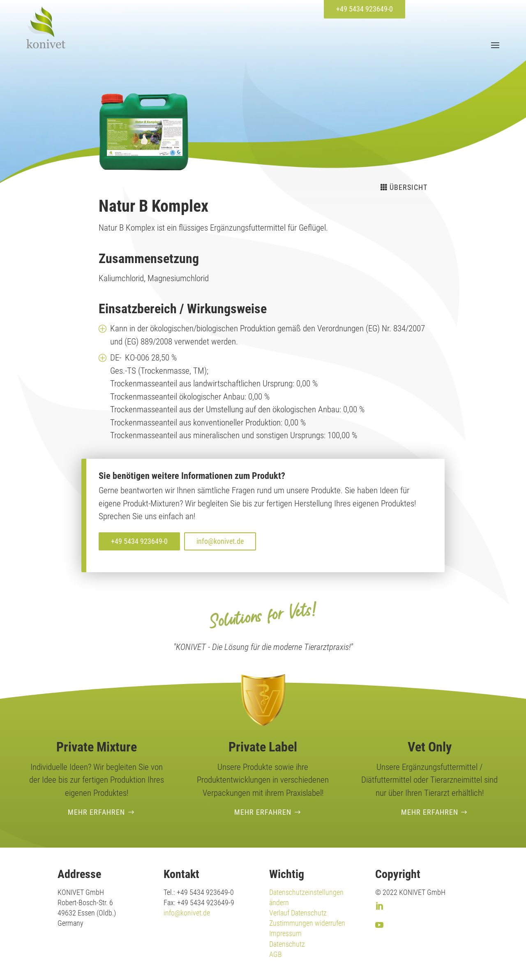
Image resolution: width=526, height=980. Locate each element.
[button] (494, 45)
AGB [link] (276, 954)
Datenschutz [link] (287, 944)
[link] (46, 27)
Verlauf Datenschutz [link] (298, 913)
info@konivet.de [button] (220, 541)
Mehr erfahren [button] (96, 812)
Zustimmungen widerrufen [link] (307, 923)
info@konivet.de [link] (187, 913)
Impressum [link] (285, 933)
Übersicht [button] (408, 187)
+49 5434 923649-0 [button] (365, 9)
